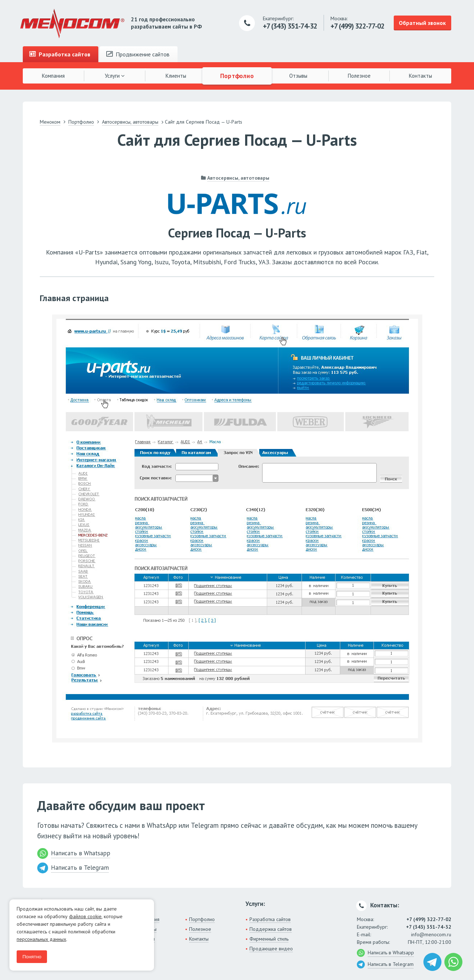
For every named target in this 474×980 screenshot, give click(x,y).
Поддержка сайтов (271, 929)
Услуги (115, 76)
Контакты (420, 76)
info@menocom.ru (431, 934)
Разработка (60, 54)
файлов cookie (85, 916)
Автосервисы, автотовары (238, 178)
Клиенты (176, 76)
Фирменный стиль (269, 939)
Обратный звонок (422, 23)
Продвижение (138, 54)
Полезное (359, 76)
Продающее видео (271, 949)
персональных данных (41, 939)
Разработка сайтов (270, 919)
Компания (53, 76)
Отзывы (298, 76)
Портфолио (237, 76)
